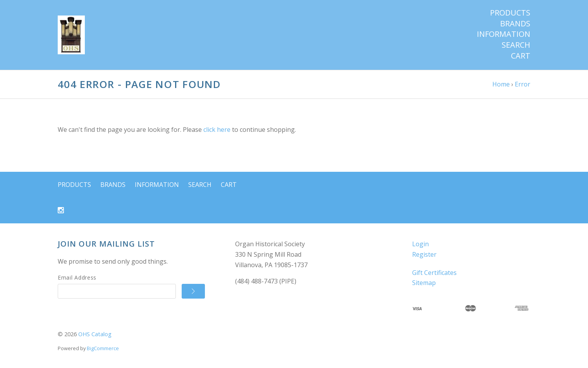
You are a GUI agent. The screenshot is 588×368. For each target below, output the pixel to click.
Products (510, 13)
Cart (521, 56)
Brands (515, 24)
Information (504, 34)
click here (217, 130)
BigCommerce (103, 348)
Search (516, 45)
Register (424, 254)
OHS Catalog (95, 334)
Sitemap (424, 283)
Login (420, 244)
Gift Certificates (434, 273)
